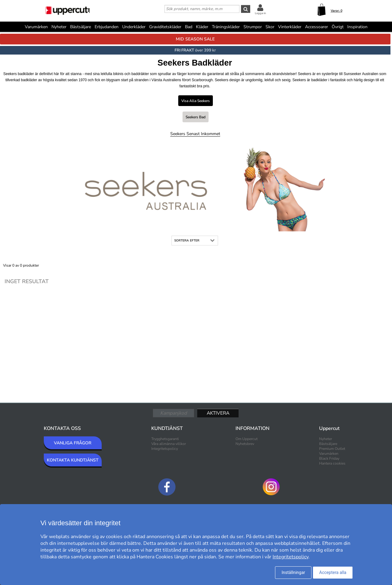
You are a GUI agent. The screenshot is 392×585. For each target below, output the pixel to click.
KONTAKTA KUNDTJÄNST (73, 460)
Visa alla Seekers (196, 101)
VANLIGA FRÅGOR (73, 443)
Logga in (260, 13)
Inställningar (293, 572)
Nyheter (59, 27)
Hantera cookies (332, 463)
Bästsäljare (81, 27)
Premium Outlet (332, 449)
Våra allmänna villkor (169, 444)
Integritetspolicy (165, 449)
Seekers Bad (196, 117)
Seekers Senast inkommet (195, 134)
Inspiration (357, 27)
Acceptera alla (333, 572)
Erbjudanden (107, 27)
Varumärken (36, 27)
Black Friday (329, 458)
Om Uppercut (247, 439)
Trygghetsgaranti (165, 439)
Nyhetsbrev (245, 444)
